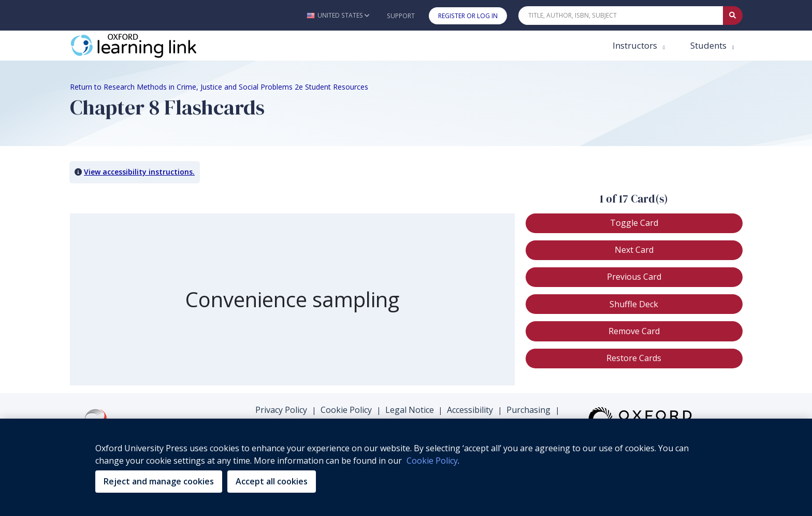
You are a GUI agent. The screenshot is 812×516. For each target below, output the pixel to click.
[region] (406, 467)
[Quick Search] (621, 16)
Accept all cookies (272, 481)
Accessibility (470, 410)
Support (401, 16)
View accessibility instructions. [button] (139, 172)
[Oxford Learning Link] (148, 46)
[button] (338, 15)
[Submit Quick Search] (733, 16)
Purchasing (528, 410)
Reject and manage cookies (159, 481)
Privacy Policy (281, 410)
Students (709, 45)
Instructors (636, 45)
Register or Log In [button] (468, 16)
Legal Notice (410, 410)
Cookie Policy (346, 410)
